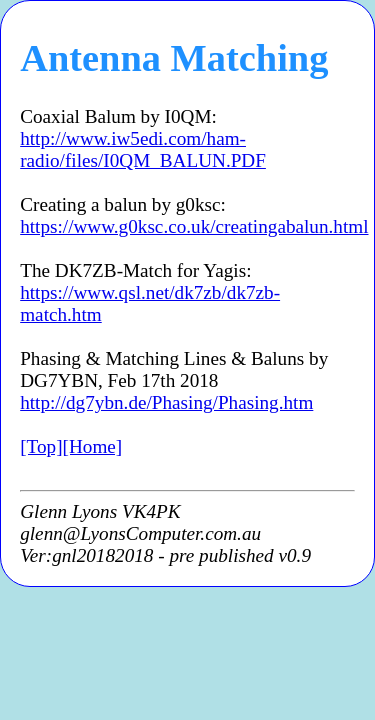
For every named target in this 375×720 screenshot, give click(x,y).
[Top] (41, 446)
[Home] (93, 446)
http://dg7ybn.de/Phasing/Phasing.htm (166, 402)
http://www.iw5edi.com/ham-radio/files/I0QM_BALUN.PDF (143, 149)
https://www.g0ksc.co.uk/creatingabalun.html (194, 226)
